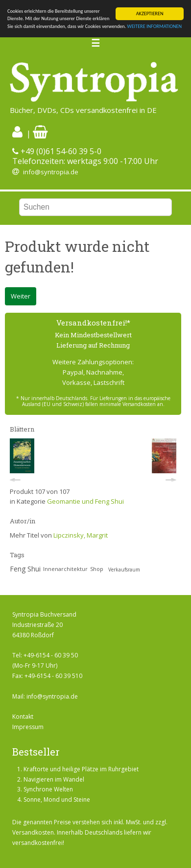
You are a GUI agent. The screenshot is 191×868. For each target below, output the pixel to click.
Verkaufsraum (124, 570)
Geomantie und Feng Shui (85, 501)
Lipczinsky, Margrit (81, 535)
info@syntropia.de (51, 172)
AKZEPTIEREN (150, 14)
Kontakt (23, 717)
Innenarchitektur (65, 569)
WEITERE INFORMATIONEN (155, 26)
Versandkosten (33, 832)
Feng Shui (25, 569)
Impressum (28, 727)
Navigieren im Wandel (54, 779)
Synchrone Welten (48, 789)
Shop (97, 569)
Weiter (21, 296)
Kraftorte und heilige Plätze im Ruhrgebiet (81, 769)
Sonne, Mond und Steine (57, 800)
